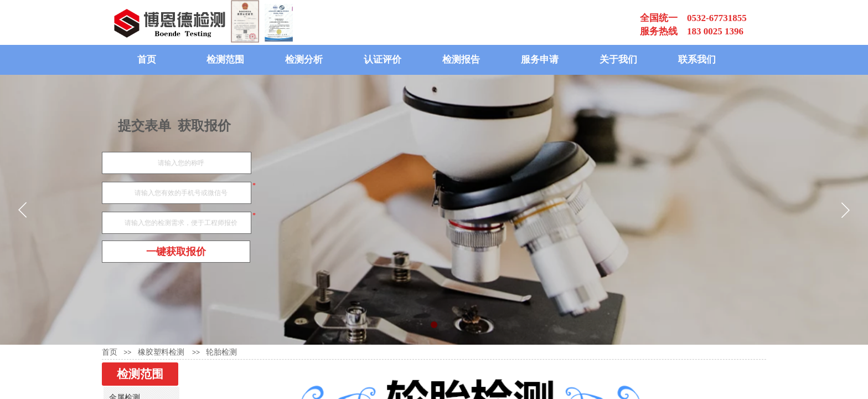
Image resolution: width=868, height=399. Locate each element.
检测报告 (461, 60)
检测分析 (304, 60)
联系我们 (697, 60)
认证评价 (383, 60)
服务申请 (540, 60)
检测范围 (225, 60)
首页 (147, 60)
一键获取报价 (176, 252)
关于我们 (618, 60)
